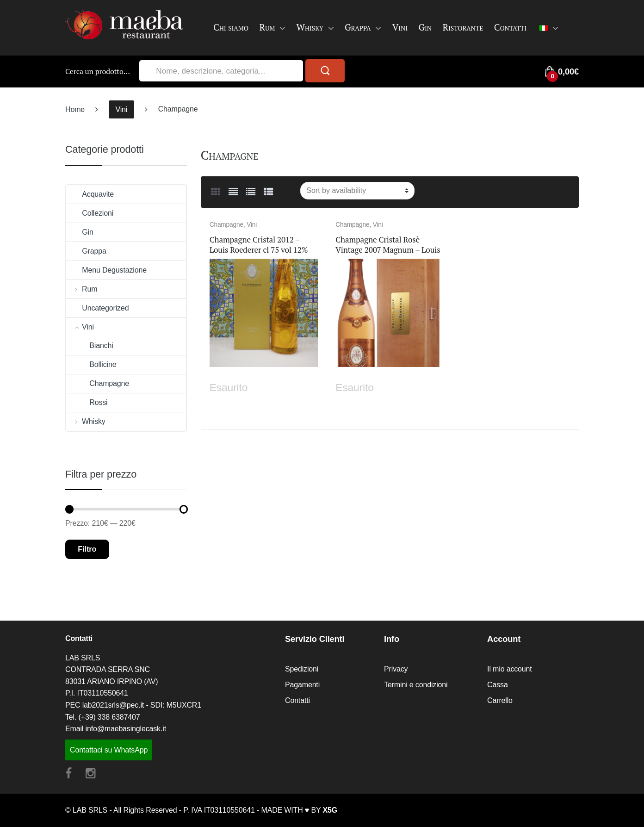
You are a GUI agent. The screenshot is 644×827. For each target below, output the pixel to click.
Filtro (87, 549)
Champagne (226, 225)
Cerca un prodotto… (98, 71)
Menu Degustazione (106, 270)
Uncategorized (97, 308)
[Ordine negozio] (357, 191)
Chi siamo (231, 27)
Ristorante (463, 27)
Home (75, 109)
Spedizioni (302, 669)
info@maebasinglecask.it (126, 729)
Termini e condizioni (416, 685)
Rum (267, 27)
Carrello (500, 700)
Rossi (87, 402)
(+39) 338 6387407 (109, 717)
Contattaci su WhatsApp (109, 750)
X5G (330, 810)
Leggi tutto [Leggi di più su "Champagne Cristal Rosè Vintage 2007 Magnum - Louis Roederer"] (435, 386)
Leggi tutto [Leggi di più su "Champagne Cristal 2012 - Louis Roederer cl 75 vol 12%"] (310, 386)
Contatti (510, 27)
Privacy (396, 669)
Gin (425, 27)
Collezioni (90, 213)
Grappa (358, 27)
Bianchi (90, 345)
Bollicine (91, 364)
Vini (400, 27)
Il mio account (509, 669)
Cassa (498, 685)
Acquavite (90, 194)
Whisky (310, 27)
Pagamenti (302, 685)
